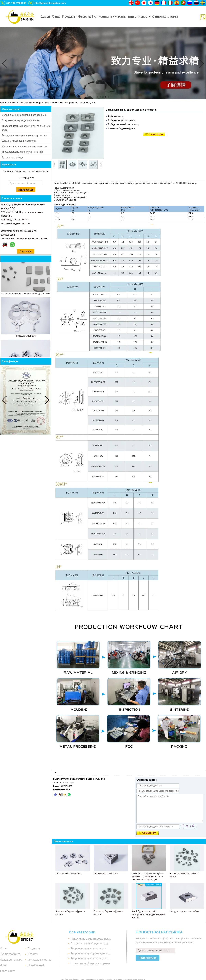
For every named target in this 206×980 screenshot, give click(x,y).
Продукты (69, 16)
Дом (2, 103)
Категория (11, 103)
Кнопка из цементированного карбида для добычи (26, 294)
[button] (98, 97)
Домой (45, 16)
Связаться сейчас (26, 252)
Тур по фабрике (10, 954)
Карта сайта (8, 971)
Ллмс (3, 965)
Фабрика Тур (87, 16)
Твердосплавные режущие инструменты (24, 135)
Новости (144, 16)
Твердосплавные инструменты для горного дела (91, 948)
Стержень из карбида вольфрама (21, 120)
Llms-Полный (36, 965)
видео (132, 16)
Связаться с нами (165, 16)
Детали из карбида (12, 157)
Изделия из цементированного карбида (24, 115)
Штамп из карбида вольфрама (19, 141)
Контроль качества (112, 16)
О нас (56, 16)
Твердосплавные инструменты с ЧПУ (36, 103)
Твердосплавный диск (26, 337)
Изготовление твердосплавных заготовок (25, 146)
